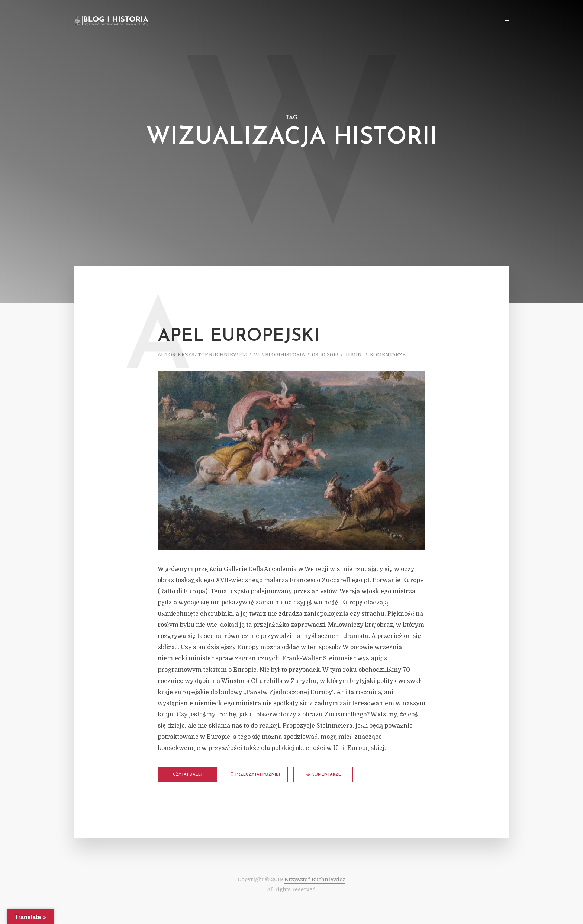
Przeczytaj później (255, 774)
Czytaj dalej (188, 775)
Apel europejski (239, 336)
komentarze (388, 355)
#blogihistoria (283, 355)
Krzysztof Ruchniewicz (212, 355)
